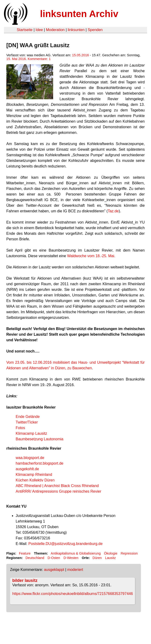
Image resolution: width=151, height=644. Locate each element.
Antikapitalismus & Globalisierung (76, 553)
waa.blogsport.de (30, 458)
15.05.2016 (81, 55)
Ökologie (111, 553)
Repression (129, 553)
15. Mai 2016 (16, 59)
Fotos (20, 428)
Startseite (25, 30)
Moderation (55, 30)
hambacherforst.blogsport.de (40, 463)
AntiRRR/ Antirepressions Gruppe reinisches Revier (58, 491)
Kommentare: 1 (39, 59)
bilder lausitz (25, 580)
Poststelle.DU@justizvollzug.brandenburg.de (65, 544)
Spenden (95, 30)
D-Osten (54, 558)
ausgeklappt (54, 570)
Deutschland (35, 558)
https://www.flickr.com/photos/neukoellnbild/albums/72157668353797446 (73, 594)
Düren (97, 558)
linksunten (76, 30)
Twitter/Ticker (27, 422)
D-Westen (71, 558)
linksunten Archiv (79, 14)
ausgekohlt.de (27, 469)
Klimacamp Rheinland (34, 475)
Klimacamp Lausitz (31, 433)
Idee (39, 30)
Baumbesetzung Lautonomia (40, 439)
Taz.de (113, 211)
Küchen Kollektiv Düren (35, 480)
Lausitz (110, 558)
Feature (25, 553)
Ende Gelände (28, 417)
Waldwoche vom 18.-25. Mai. (91, 256)
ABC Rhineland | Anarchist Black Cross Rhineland (57, 486)
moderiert (75, 570)
